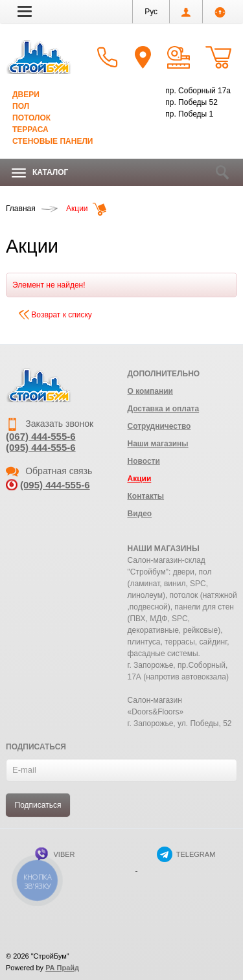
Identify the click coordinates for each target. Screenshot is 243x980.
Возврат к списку (55, 315)
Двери (26, 95)
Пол (21, 106)
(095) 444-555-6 (41, 447)
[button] (25, 11)
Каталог (40, 173)
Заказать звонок (50, 424)
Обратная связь (49, 471)
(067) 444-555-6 (41, 436)
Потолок (31, 118)
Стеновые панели (52, 141)
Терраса (30, 130)
